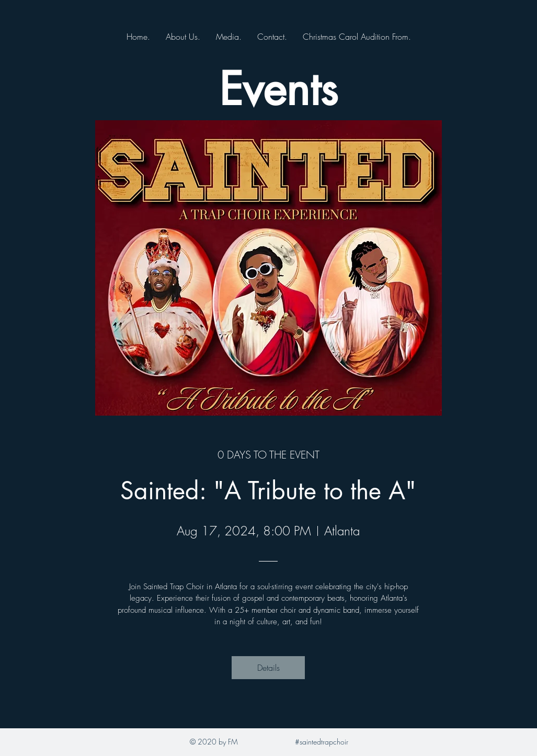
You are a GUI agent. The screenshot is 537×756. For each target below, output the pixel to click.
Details (268, 668)
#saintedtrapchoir (322, 742)
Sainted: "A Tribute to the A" (268, 490)
